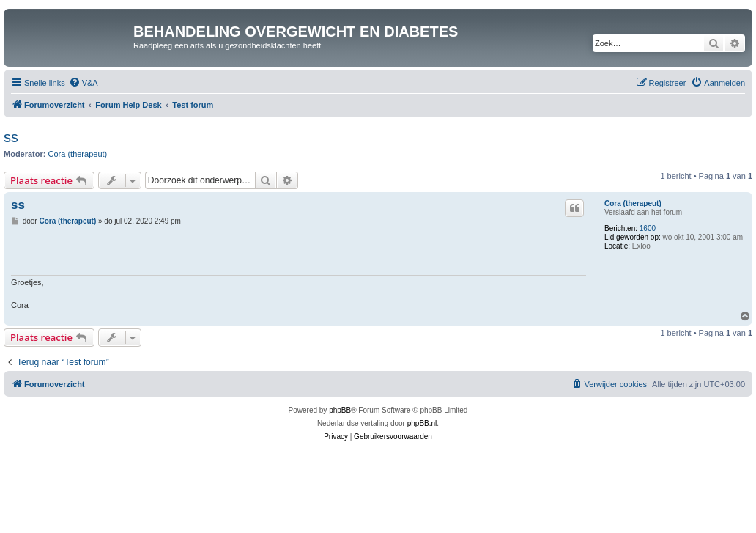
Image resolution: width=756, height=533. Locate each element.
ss (11, 137)
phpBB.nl (422, 423)
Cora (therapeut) (78, 154)
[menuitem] (84, 83)
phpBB (340, 410)
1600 (648, 228)
